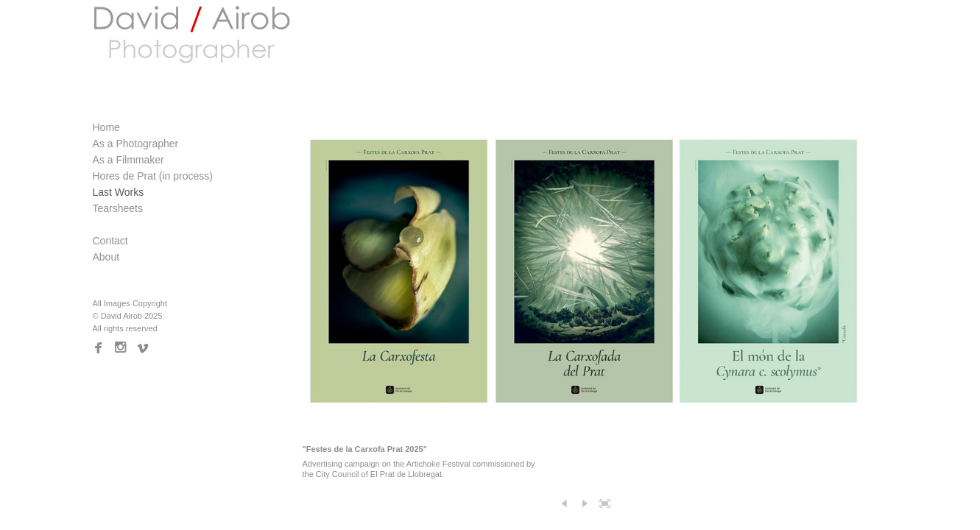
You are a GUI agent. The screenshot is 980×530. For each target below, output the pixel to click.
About (106, 257)
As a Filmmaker (128, 160)
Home (106, 127)
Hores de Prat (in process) (153, 176)
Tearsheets (118, 208)
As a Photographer (136, 144)
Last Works (119, 192)
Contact (110, 241)
